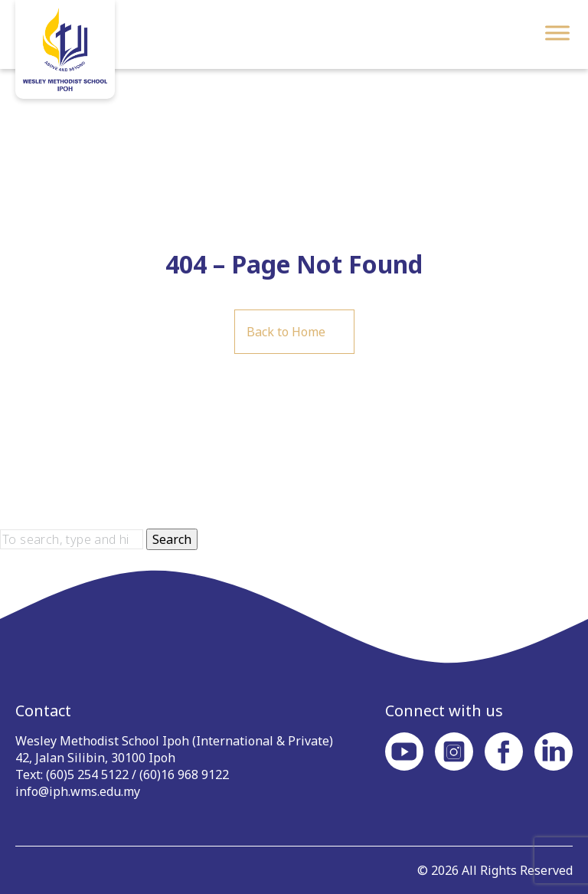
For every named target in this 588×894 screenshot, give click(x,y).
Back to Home (286, 332)
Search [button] (172, 539)
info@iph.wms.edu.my (78, 791)
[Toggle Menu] (557, 33)
